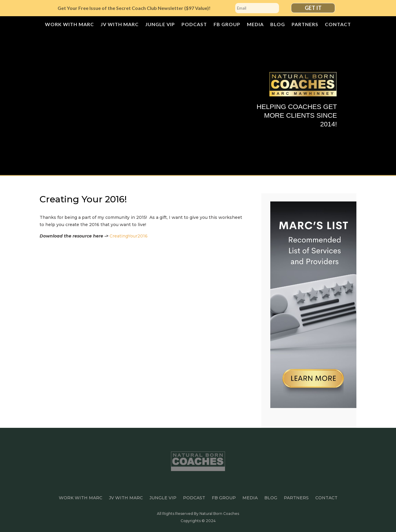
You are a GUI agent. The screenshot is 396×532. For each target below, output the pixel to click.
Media (255, 25)
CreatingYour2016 (129, 236)
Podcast (194, 25)
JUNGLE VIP (160, 25)
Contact (338, 25)
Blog (278, 25)
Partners (305, 25)
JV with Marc (120, 25)
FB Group (227, 25)
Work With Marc (69, 25)
